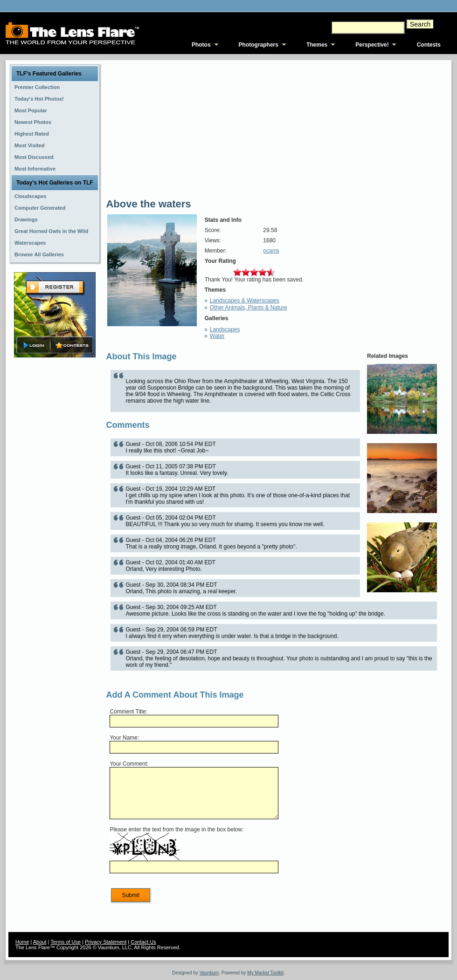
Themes (317, 45)
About (40, 942)
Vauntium (209, 973)
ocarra (271, 251)
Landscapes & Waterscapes (245, 301)
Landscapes (225, 329)
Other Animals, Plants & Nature (249, 308)
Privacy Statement (106, 942)
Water (217, 336)
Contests (429, 45)
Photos (201, 45)
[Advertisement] (55, 507)
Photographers (259, 45)
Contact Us (143, 942)
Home (22, 942)
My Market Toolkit (265, 973)
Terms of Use (66, 942)
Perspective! (372, 45)
